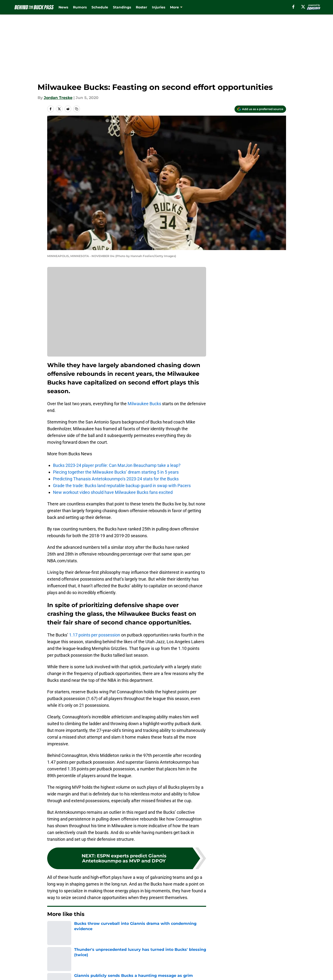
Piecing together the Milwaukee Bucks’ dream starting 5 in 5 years (116, 472)
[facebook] (293, 7)
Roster (141, 7)
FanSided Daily (269, 963)
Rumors (80, 7)
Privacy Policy (124, 971)
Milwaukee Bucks (144, 404)
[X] (303, 7)
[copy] (77, 109)
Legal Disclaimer (271, 971)
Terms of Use (169, 971)
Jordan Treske (58, 98)
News (63, 7)
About (52, 963)
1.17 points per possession (95, 635)
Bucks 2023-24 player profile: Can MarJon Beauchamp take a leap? (117, 465)
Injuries (159, 7)
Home (52, 929)
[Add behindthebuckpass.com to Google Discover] (260, 109)
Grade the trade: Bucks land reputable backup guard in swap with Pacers (122, 486)
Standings (122, 7)
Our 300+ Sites (222, 963)
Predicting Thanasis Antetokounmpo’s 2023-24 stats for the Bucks (116, 479)
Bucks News (74, 929)
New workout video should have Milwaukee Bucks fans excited (113, 492)
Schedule (100, 7)
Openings (120, 963)
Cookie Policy (221, 971)
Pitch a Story (58, 971)
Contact (164, 963)
